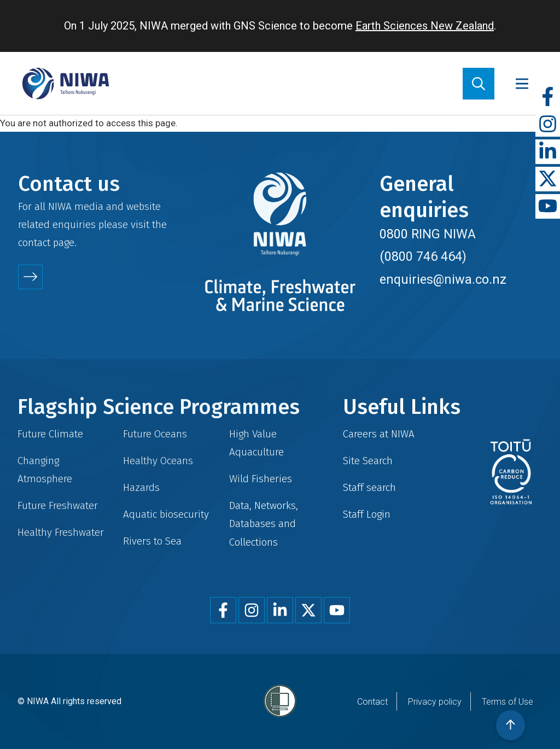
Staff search (369, 487)
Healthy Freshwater (61, 532)
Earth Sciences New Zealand (425, 26)
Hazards (141, 487)
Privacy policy (435, 702)
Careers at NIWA (379, 434)
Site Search (368, 461)
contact (34, 242)
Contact (372, 702)
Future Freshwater (58, 505)
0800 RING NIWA (428, 234)
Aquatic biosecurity (166, 514)
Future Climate (50, 434)
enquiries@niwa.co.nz (443, 279)
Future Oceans (155, 434)
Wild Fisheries (261, 479)
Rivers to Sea (152, 541)
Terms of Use (507, 702)
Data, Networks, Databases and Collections (264, 523)
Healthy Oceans (158, 461)
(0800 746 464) (423, 256)
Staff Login (367, 514)
